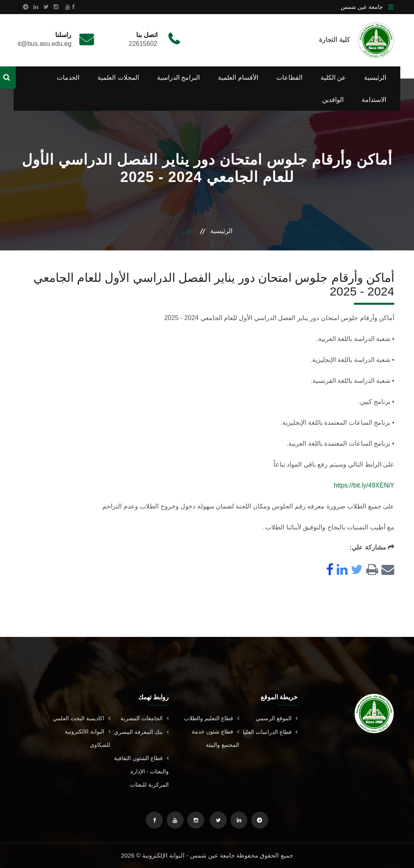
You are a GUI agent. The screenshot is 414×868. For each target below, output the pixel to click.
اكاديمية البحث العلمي (82, 718)
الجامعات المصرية (145, 718)
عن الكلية (333, 77)
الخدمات (68, 77)
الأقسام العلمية (238, 77)
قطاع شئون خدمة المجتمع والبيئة (215, 738)
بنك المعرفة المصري (141, 732)
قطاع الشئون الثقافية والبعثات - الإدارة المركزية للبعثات (141, 771)
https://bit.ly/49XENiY (364, 485)
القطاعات (289, 77)
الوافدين (333, 100)
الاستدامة (374, 100)
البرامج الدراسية (178, 77)
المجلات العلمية (118, 77)
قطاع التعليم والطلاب (212, 718)
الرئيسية (375, 77)
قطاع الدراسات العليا (270, 732)
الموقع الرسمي (277, 718)
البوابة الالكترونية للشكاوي (88, 738)
